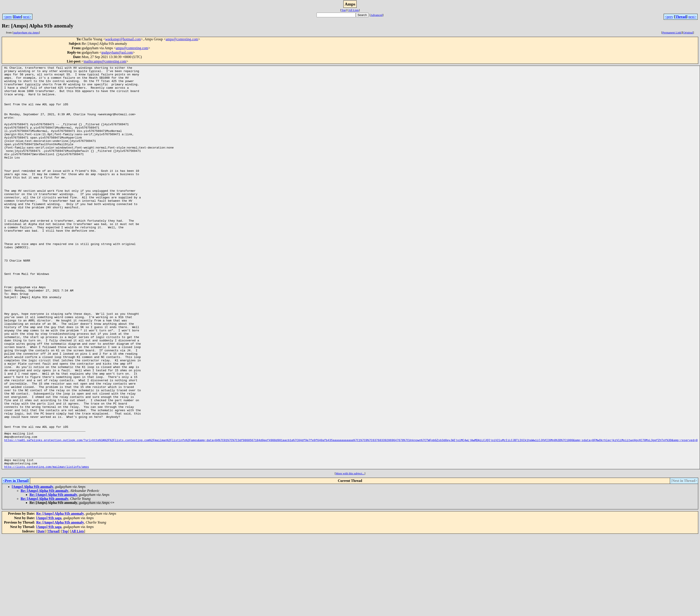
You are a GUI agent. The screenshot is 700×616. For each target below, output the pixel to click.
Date (18, 17)
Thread (681, 17)
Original (688, 32)
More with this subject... (350, 554)
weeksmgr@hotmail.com (123, 39)
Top (343, 10)
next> (27, 17)
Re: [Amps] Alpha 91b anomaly (44, 571)
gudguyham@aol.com (117, 52)
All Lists (354, 10)
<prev (8, 17)
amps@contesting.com (182, 39)
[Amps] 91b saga (49, 598)
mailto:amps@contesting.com (105, 61)
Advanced (377, 15)
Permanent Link (672, 32)
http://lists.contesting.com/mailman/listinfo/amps (47, 547)
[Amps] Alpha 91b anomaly (32, 567)
